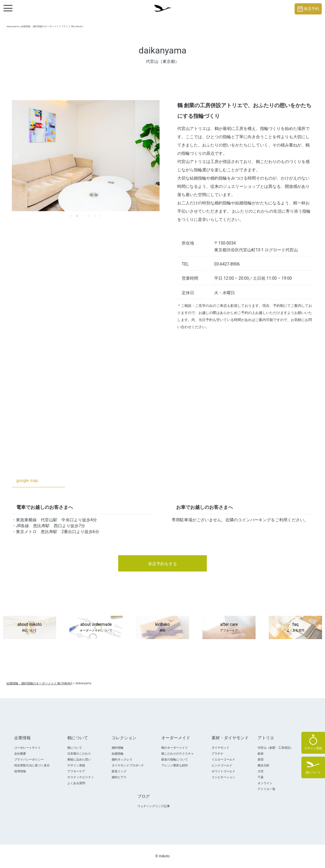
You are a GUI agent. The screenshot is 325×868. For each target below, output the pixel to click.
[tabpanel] (86, 155)
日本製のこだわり (79, 754)
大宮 (261, 771)
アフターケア (76, 771)
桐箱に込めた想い (79, 759)
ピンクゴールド (222, 765)
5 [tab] (95, 216)
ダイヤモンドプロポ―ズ (128, 765)
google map (27, 481)
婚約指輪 (118, 748)
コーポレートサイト (27, 748)
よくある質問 (76, 783)
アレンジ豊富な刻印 (175, 765)
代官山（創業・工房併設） (275, 748)
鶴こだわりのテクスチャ (178, 754)
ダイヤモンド (220, 748)
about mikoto (30, 628)
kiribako (162, 628)
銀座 (261, 754)
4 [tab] (89, 216)
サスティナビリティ (81, 777)
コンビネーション (223, 777)
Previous (17, 156)
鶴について (75, 748)
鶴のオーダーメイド (175, 748)
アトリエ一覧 (266, 789)
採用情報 (20, 771)
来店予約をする (162, 564)
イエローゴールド (223, 759)
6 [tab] (100, 216)
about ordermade (96, 628)
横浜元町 (264, 765)
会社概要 (20, 754)
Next (154, 156)
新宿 (261, 759)
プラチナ (217, 754)
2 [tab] (77, 216)
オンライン (265, 783)
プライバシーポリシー (29, 759)
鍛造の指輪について (175, 759)
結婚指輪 (118, 754)
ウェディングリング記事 (154, 806)
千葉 (261, 777)
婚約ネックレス (122, 759)
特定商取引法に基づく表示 (32, 765)
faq (295, 628)
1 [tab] (71, 216)
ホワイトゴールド (223, 771)
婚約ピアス (119, 777)
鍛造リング (119, 771)
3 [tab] (83, 216)
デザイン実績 (76, 765)
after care (229, 628)
